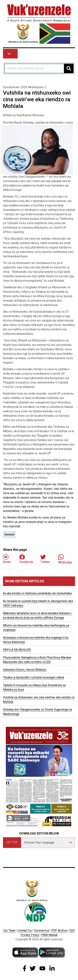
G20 (72, 930)
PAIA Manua (49, 935)
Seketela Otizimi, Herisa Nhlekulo (25, 670)
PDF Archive (59, 930)
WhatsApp (65, 559)
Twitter (45, 559)
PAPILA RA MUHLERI (17, 650)
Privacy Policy (30, 935)
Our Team (9, 930)
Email (7, 559)
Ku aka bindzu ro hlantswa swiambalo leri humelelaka (37, 593)
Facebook (26, 559)
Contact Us (25, 930)
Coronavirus (42, 930)
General (9, 534)
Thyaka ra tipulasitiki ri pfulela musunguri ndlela (34, 677)
